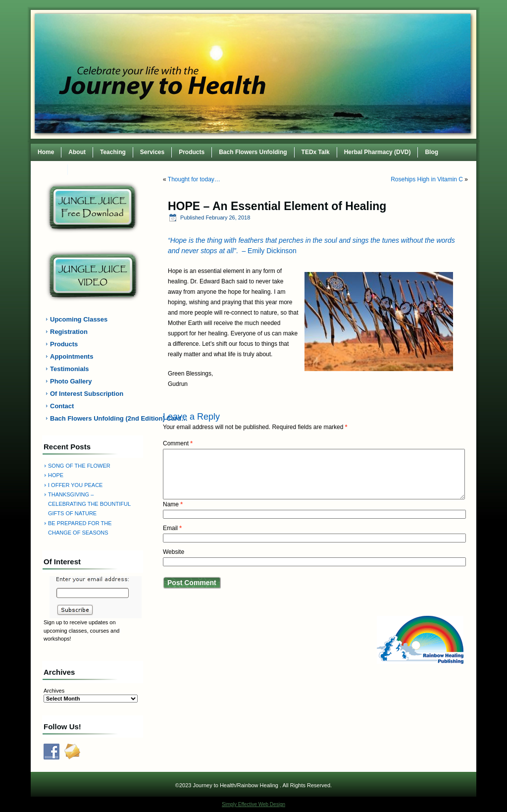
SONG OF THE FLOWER (79, 466)
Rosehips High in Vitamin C (427, 179)
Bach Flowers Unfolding (253, 152)
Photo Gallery (71, 381)
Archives (54, 691)
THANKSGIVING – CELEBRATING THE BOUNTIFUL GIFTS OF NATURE (89, 504)
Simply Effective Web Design (253, 804)
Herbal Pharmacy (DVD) (378, 152)
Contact (49, 169)
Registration (69, 332)
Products (192, 152)
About (77, 152)
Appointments (72, 356)
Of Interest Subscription (87, 394)
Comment (178, 443)
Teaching (113, 152)
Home (46, 152)
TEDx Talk (316, 152)
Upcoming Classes (79, 319)
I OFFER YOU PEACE (75, 485)
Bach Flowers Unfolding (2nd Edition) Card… (99, 418)
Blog (431, 152)
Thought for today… (194, 179)
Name (173, 504)
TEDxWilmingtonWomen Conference (126, 169)
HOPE (56, 475)
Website (174, 552)
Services (152, 152)
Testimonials (70, 369)
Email (172, 528)
